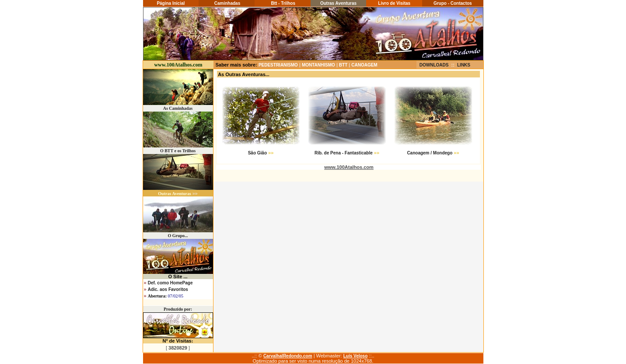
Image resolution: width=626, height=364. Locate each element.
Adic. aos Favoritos (168, 289)
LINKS (464, 65)
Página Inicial (171, 3)
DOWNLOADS (434, 65)
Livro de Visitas (394, 3)
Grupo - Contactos (453, 3)
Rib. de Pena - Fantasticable (344, 153)
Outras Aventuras (338, 3)
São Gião (257, 153)
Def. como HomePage (170, 283)
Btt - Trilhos (283, 3)
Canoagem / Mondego (430, 153)
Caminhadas (227, 3)
